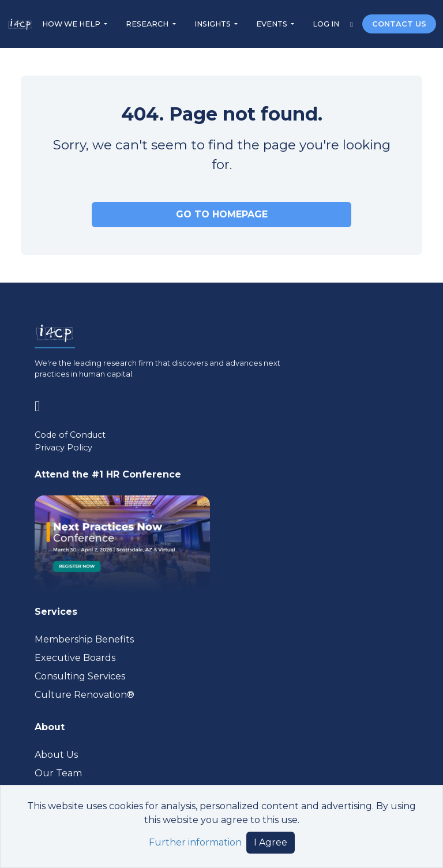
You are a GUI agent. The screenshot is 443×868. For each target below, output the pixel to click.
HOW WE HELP (72, 24)
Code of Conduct (70, 435)
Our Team (58, 773)
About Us (56, 755)
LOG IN (327, 24)
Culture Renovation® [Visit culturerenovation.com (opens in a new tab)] (85, 695)
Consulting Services (80, 676)
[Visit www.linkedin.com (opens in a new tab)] (42, 404)
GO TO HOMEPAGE (222, 214)
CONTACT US (399, 24)
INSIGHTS (213, 24)
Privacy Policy (63, 448)
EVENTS (273, 24)
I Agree (271, 842)
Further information (195, 842)
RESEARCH (148, 24)
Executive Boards (75, 658)
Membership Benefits (84, 639)
